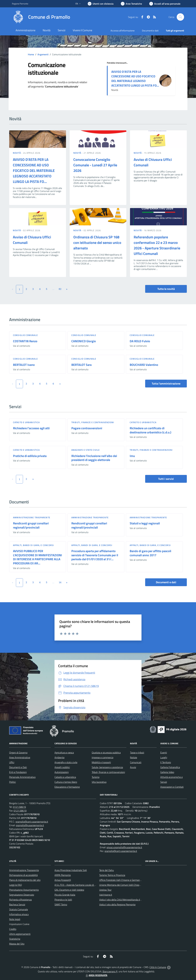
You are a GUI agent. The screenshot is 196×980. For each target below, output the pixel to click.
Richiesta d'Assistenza (20, 900)
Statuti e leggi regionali (145, 523)
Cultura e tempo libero (66, 782)
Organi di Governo (18, 753)
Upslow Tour (105, 890)
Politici (12, 782)
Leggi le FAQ (16, 885)
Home (31, 54)
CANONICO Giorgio (84, 341)
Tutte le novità (166, 289)
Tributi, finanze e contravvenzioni (93, 422)
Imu (132, 456)
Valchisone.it (106, 895)
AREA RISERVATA (96, 975)
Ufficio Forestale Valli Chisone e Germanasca (122, 880)
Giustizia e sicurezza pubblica (106, 753)
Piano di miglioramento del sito (25, 880)
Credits (13, 929)
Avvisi (133, 767)
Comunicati (136, 762)
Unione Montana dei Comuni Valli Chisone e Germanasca (128, 885)
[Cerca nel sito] (180, 17)
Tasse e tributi (137, 753)
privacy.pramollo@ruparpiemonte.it (124, 847)
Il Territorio (166, 762)
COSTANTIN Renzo (25, 341)
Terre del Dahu (106, 870)
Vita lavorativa (99, 782)
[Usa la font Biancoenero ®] (101, 4)
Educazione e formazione (67, 787)
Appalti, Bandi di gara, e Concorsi (33, 545)
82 (60, 289)
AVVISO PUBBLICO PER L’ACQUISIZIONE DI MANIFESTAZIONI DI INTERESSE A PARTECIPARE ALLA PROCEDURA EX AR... (38, 557)
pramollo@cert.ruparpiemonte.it (32, 822)
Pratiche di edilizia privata (30, 456)
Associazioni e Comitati (172, 787)
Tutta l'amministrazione (166, 384)
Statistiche (15, 939)
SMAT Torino (61, 904)
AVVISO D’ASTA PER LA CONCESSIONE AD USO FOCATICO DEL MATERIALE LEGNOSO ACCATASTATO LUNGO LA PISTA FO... (135, 79)
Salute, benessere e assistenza (107, 767)
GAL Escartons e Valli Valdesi (69, 890)
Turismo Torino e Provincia (112, 875)
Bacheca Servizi (17, 904)
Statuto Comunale (19, 909)
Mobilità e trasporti (101, 762)
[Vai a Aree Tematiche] (131, 4)
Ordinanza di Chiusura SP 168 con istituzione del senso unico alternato (97, 243)
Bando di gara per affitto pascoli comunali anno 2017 (150, 553)
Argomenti (43, 54)
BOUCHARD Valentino (144, 365)
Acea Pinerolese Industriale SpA (71, 870)
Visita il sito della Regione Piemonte (117, 904)
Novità (17, 153)
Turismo (96, 777)
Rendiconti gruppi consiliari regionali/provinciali (31, 525)
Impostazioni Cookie (19, 924)
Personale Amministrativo (22, 777)
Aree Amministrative (20, 757)
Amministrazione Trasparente (24, 870)
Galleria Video (167, 772)
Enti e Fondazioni (18, 772)
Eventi (164, 753)
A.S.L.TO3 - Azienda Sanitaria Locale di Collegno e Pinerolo (84, 885)
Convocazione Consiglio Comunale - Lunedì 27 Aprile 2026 (95, 165)
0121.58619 (19, 807)
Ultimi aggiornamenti (20, 934)
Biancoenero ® (110, 971)
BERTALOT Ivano (24, 365)
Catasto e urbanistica (26, 422)
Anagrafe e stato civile (86, 450)
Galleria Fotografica (170, 767)
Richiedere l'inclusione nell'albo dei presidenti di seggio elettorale (94, 458)
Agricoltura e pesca (64, 753)
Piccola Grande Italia (65, 895)
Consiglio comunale (25, 335)
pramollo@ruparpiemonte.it (30, 825)
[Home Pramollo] (41, 17)
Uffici (12, 762)
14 (60, 582)
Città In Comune (158, 967)
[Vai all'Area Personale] (165, 4)
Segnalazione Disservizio (22, 895)
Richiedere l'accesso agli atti (31, 428)
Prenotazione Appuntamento (24, 890)
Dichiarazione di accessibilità (23, 875)
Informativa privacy (19, 914)
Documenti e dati (166, 582)
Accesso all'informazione (123, 31)
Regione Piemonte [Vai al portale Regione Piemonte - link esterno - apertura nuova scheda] (20, 4)
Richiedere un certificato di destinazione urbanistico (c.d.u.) (150, 430)
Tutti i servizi (166, 479)
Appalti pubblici (62, 767)
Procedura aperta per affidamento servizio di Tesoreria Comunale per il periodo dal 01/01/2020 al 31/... (95, 555)
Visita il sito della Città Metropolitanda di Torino (123, 900)
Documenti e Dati (18, 767)
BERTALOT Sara (81, 365)
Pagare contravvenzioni (87, 428)
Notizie (134, 757)
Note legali (15, 919)
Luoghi (164, 757)
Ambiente (59, 757)
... (53, 289)
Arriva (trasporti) (63, 880)
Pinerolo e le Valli (63, 900)
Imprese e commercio (103, 757)
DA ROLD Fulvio (140, 341)
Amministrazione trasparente (32, 517)
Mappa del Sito (17, 944)
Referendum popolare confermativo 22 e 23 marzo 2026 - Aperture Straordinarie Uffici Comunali (157, 245)
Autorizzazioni (62, 772)
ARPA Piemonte (63, 875)
